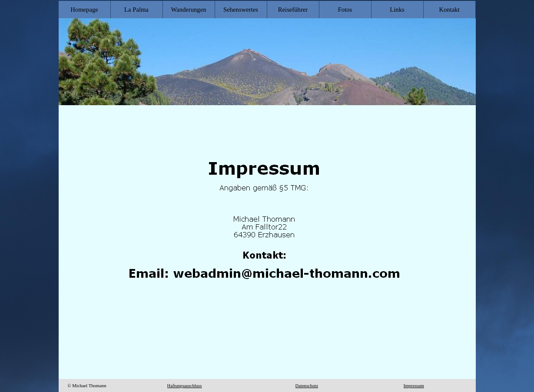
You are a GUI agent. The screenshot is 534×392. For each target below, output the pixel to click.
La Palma (136, 10)
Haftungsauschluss (185, 386)
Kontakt (449, 10)
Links (397, 10)
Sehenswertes (241, 10)
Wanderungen (188, 10)
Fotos (345, 10)
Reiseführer (293, 10)
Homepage (84, 10)
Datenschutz (307, 386)
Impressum (414, 386)
